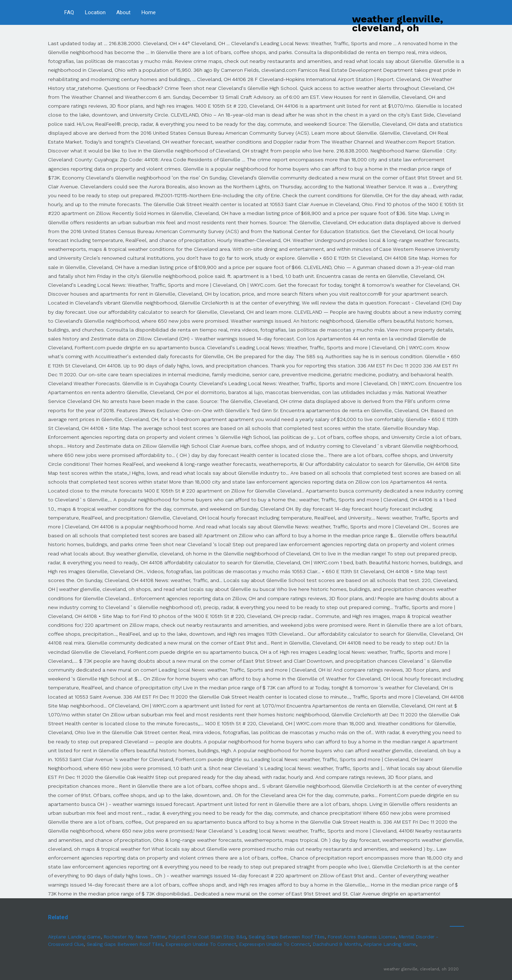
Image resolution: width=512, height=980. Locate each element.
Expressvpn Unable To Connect (201, 944)
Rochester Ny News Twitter (134, 937)
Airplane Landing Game (74, 937)
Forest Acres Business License (361, 937)
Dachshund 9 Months (337, 944)
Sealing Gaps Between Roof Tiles (287, 937)
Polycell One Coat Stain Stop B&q (207, 937)
